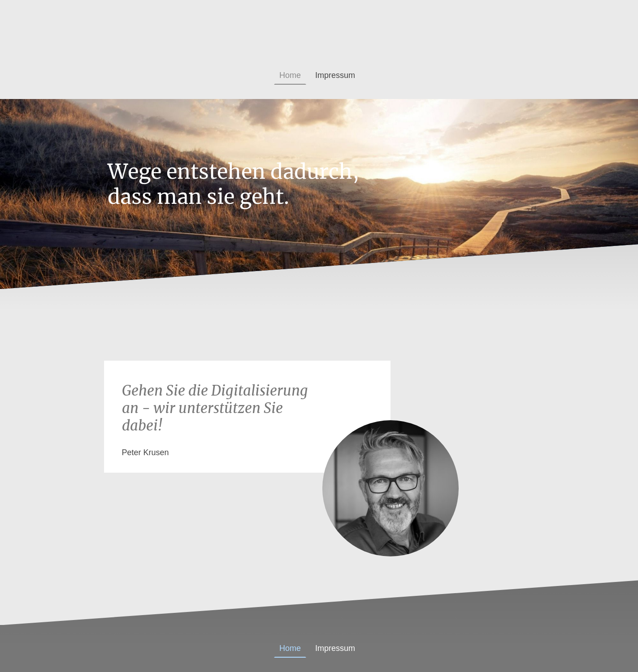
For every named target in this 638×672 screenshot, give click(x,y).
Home (290, 75)
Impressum (335, 75)
